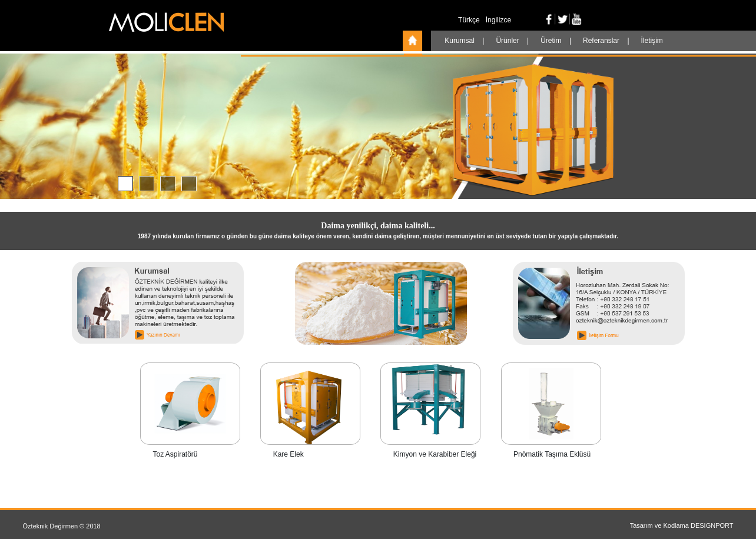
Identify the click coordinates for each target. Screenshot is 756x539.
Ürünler (508, 41)
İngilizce (498, 20)
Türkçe (469, 20)
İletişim (652, 41)
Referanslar (602, 41)
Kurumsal (460, 41)
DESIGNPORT (712, 525)
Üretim (552, 41)
